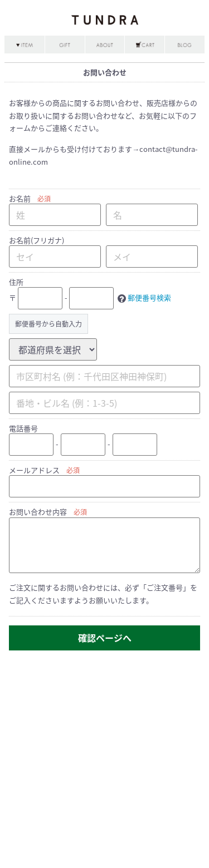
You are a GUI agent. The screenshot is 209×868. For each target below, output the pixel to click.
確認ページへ (105, 638)
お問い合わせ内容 (38, 512)
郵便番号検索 (149, 297)
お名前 (20, 198)
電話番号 (23, 428)
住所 (16, 282)
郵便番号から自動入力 (48, 324)
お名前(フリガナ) (37, 240)
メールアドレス (34, 470)
